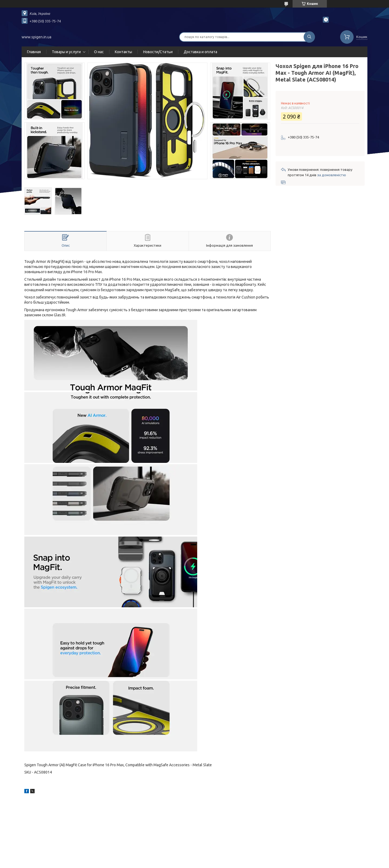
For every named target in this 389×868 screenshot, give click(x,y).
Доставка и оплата (200, 52)
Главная (34, 52)
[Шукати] (309, 37)
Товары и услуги (66, 52)
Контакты (123, 52)
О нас (99, 52)
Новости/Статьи (158, 52)
